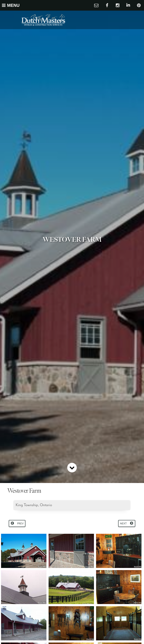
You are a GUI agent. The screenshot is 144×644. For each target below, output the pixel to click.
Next (123, 524)
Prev (20, 524)
